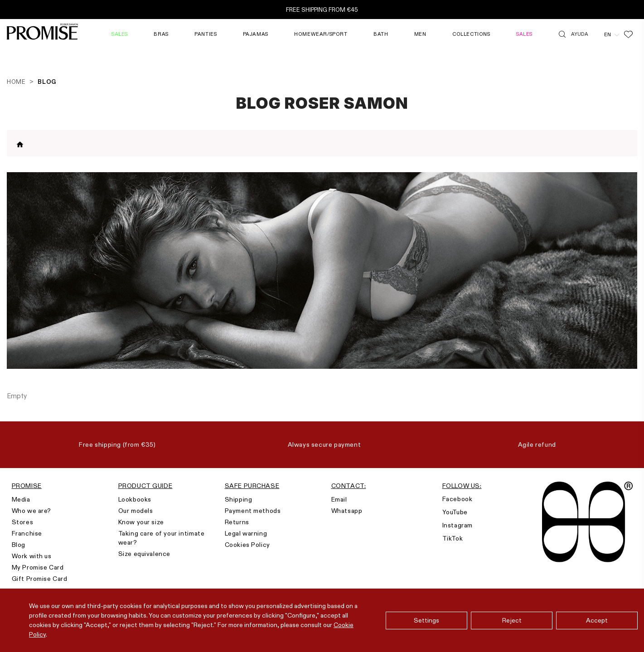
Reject (512, 620)
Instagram (458, 525)
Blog (19, 545)
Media (21, 499)
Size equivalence (145, 554)
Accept (597, 620)
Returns (237, 522)
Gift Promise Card (40, 579)
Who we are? (32, 511)
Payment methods (253, 511)
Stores (23, 522)
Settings (426, 620)
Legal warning (246, 533)
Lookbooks (135, 499)
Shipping (239, 499)
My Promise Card (38, 567)
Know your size (141, 522)
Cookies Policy (247, 545)
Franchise (27, 533)
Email (339, 499)
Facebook (458, 499)
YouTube (455, 512)
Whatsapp (347, 511)
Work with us (32, 556)
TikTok (453, 538)
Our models (136, 511)
